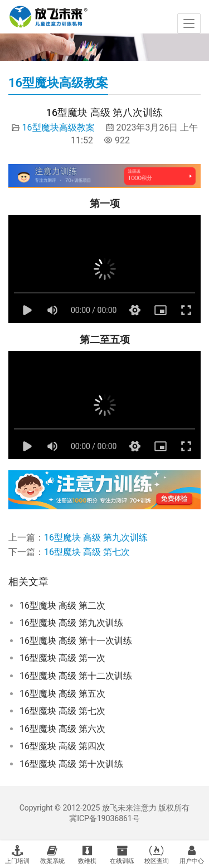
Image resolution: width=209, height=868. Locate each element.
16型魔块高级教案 (59, 127)
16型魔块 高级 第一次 (62, 658)
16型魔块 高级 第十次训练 (71, 764)
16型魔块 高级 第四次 (62, 746)
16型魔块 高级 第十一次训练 (76, 641)
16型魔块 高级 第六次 (62, 729)
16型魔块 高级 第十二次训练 (76, 676)
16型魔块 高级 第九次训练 (96, 537)
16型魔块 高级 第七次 (87, 552)
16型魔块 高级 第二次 (62, 606)
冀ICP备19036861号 (104, 818)
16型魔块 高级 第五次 (62, 694)
